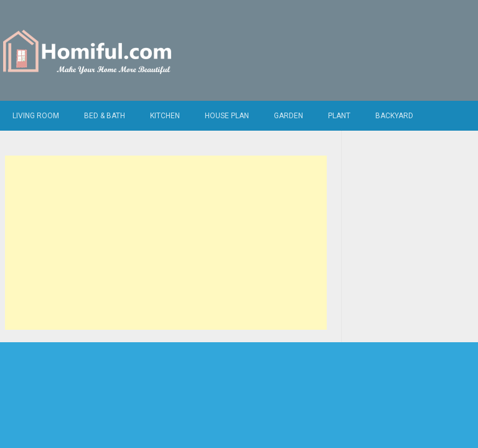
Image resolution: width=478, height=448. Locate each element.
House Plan (227, 116)
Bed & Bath (105, 116)
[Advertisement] (166, 243)
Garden (288, 116)
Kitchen (165, 116)
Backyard (394, 116)
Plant (339, 116)
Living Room (36, 116)
